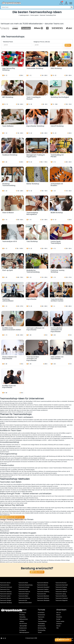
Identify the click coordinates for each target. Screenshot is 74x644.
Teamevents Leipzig (61, 594)
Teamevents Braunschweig (25, 585)
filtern (68, 45)
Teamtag (40, 619)
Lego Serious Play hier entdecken (12, 517)
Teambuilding (41, 624)
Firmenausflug (42, 630)
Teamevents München (61, 596)
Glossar (58, 626)
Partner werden (60, 621)
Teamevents (41, 617)
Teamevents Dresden (24, 587)
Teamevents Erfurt (5, 589)
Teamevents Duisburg (61, 587)
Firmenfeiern (41, 613)
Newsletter (59, 617)
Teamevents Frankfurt (43, 589)
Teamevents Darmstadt (62, 585)
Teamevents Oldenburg (43, 598)
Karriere (58, 615)
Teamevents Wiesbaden (43, 600)
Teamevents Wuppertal (61, 600)
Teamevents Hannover (24, 592)
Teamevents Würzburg (6, 603)
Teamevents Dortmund (6, 587)
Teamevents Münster (5, 598)
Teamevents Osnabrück (62, 598)
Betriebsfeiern (42, 626)
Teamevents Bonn (5, 585)
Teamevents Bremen (42, 585)
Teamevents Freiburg (61, 589)
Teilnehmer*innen (8, 42)
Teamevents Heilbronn (61, 592)
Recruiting (22, 615)
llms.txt (72, 641)
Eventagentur (23, 630)
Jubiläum (22, 621)
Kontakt (58, 619)
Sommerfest (23, 613)
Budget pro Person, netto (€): (42, 42)
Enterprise (59, 624)
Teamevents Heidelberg (43, 592)
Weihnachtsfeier (24, 619)
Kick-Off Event (23, 624)
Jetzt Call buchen (37, 572)
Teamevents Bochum (61, 583)
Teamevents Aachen (5, 583)
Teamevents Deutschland (25, 603)
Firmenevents (41, 615)
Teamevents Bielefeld (43, 583)
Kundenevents (23, 628)
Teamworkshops (42, 621)
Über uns (59, 613)
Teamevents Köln (42, 594)
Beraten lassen (63, 640)
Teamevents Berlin (23, 583)
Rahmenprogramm (24, 632)
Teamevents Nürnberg (24, 598)
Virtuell (40, 632)
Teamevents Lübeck (5, 596)
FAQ (57, 628)
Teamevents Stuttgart (6, 600)
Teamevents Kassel (24, 594)
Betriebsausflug (42, 628)
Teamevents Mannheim (43, 596)
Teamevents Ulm (23, 600)
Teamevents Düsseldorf (43, 587)
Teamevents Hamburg (6, 592)
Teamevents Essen (23, 589)
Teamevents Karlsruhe (6, 594)
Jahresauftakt (23, 626)
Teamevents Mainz (23, 596)
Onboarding (22, 617)
